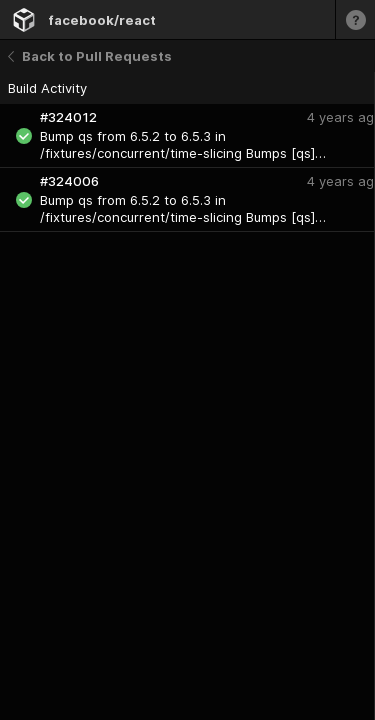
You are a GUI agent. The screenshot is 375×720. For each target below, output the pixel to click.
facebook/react (102, 20)
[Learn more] (355, 19)
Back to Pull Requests (90, 56)
